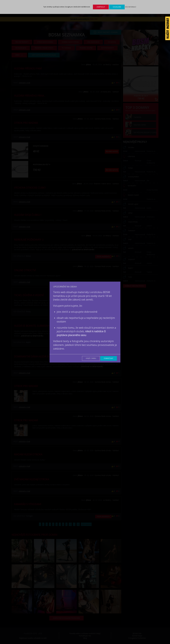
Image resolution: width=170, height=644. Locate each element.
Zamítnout (101, 7)
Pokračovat (109, 358)
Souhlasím (117, 7)
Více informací (131, 7)
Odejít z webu (91, 358)
